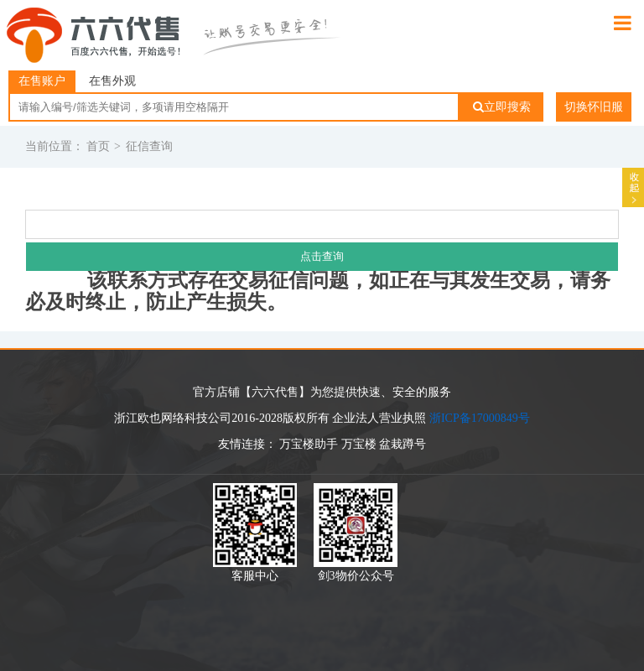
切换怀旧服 (594, 107)
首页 (98, 146)
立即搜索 (502, 107)
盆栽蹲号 (402, 444)
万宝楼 (359, 444)
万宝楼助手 (309, 444)
